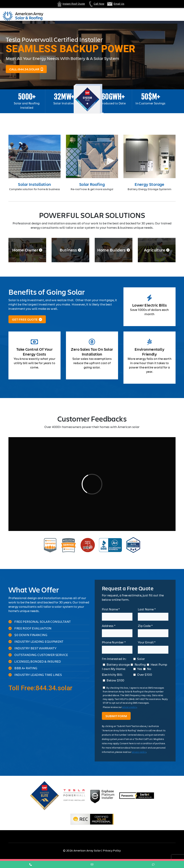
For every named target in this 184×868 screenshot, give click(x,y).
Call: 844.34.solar (26, 69)
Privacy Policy (112, 850)
